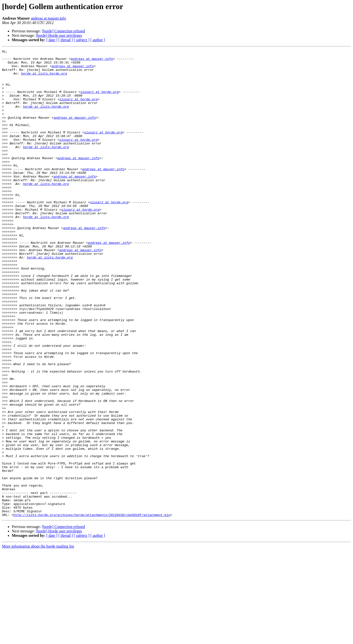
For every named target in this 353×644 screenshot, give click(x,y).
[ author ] (98, 40)
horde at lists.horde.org (44, 78)
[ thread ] (66, 40)
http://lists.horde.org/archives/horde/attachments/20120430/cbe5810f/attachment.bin (92, 608)
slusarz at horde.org (100, 101)
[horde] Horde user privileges (59, 35)
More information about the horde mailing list (38, 640)
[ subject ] (82, 40)
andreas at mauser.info (49, 18)
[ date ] (52, 40)
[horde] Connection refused (63, 31)
